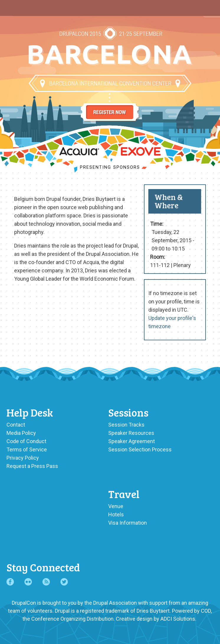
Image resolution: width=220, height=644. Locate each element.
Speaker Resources (131, 433)
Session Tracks (126, 425)
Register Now (110, 107)
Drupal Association (115, 603)
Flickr (28, 582)
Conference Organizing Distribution (72, 619)
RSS (46, 582)
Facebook (10, 582)
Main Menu (12, 6)
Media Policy (21, 433)
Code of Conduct (26, 441)
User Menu (208, 6)
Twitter (64, 582)
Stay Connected (43, 567)
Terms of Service (27, 449)
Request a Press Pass (32, 466)
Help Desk (30, 412)
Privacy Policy (23, 458)
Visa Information (128, 523)
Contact (16, 425)
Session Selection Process (140, 449)
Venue (116, 506)
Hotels (116, 514)
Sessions (128, 412)
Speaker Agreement (132, 441)
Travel (124, 494)
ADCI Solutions (178, 619)
